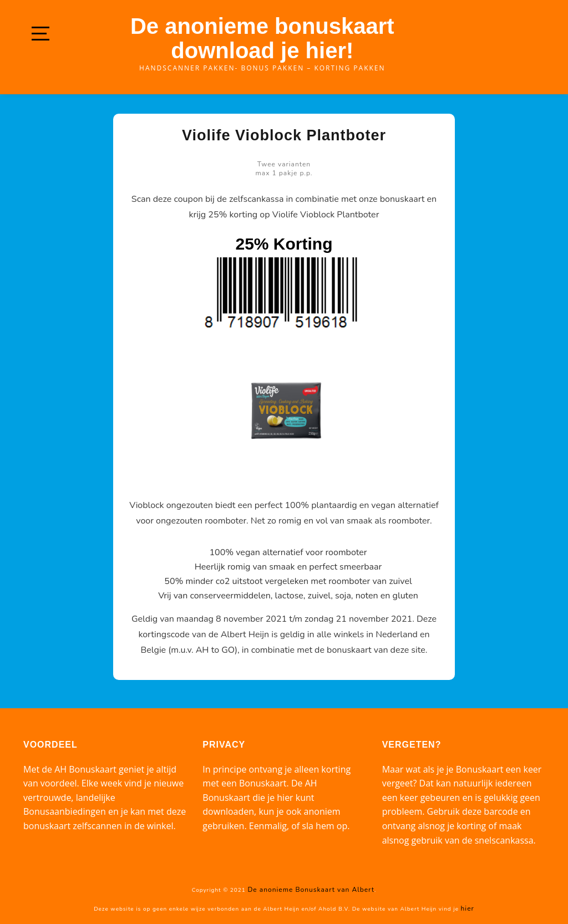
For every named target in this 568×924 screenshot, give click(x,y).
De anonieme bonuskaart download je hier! (262, 38)
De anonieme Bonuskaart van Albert (311, 890)
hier (468, 908)
